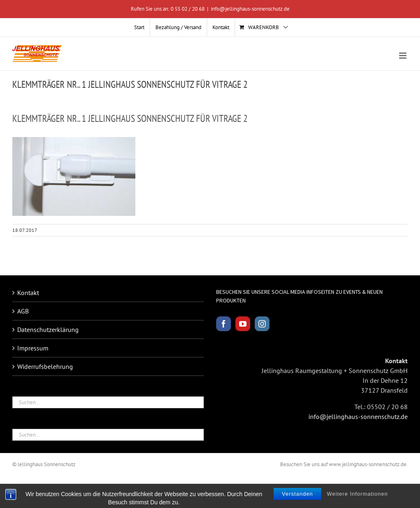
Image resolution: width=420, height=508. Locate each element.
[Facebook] (224, 324)
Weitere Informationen (357, 501)
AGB (23, 311)
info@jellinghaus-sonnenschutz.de (250, 9)
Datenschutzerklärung (48, 330)
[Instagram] (262, 324)
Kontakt (28, 293)
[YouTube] (243, 324)
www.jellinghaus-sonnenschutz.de (368, 464)
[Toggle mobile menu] (403, 56)
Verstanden (297, 501)
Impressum (33, 348)
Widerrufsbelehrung (45, 366)
